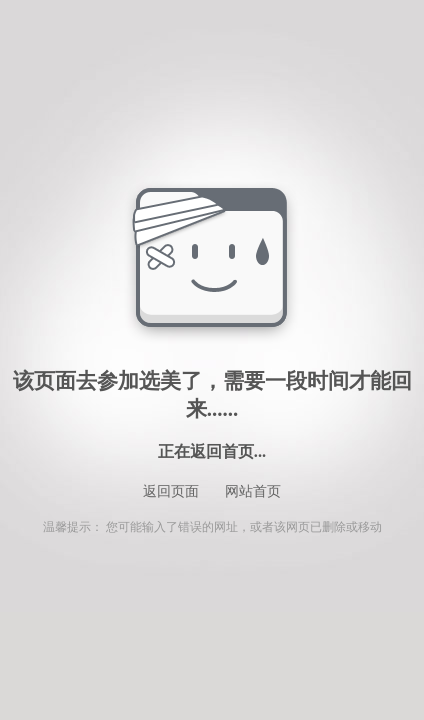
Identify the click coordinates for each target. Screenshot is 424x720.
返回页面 (171, 491)
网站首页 (253, 491)
